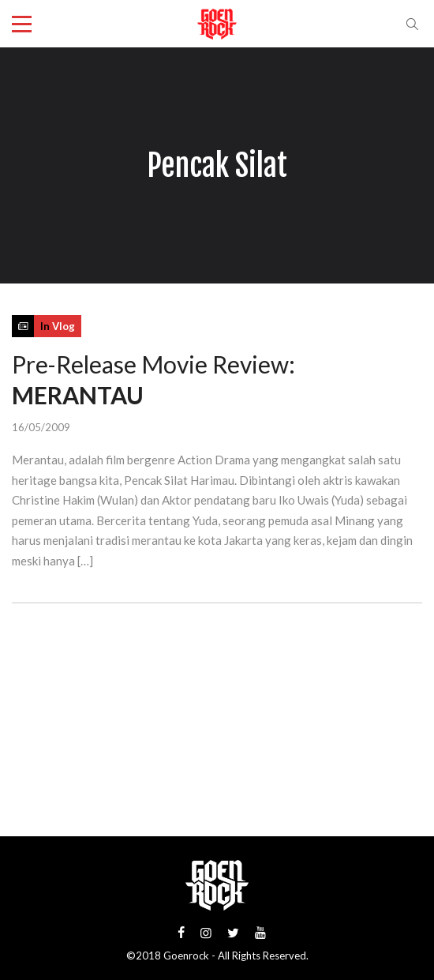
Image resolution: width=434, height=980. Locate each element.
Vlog (64, 326)
